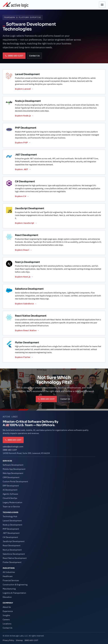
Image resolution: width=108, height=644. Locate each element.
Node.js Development (12, 525)
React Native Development (15, 558)
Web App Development (13, 473)
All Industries (9, 572)
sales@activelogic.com (13, 447)
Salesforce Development (14, 554)
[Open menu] (102, 5)
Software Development (13, 465)
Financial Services (11, 580)
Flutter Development (12, 562)
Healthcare (8, 576)
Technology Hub (10, 516)
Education (7, 597)
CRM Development (11, 477)
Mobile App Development (14, 469)
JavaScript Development (14, 541)
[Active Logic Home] (16, 5)
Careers (6, 620)
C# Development (10, 537)
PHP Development (11, 529)
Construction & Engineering (15, 585)
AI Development (10, 490)
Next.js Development (12, 550)
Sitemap (19, 640)
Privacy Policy (8, 640)
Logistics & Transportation (14, 593)
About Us (7, 607)
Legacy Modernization (12, 502)
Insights (6, 615)
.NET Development (11, 533)
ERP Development (11, 486)
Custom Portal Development (15, 481)
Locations (7, 624)
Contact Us (34, 56)
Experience (8, 611)
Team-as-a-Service (11, 507)
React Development (12, 545)
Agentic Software (10, 494)
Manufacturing (9, 589)
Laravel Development (12, 521)
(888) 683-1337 (10, 450)
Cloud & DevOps (10, 498)
